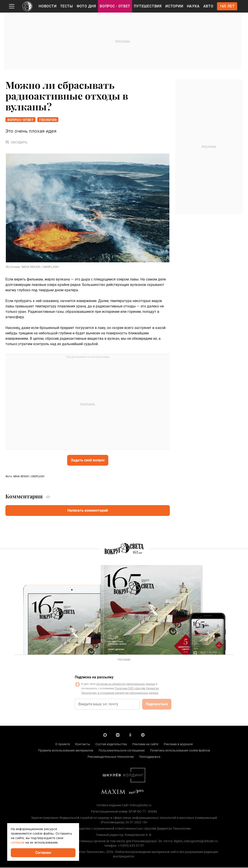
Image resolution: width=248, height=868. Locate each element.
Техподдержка (150, 757)
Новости (48, 6)
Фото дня (86, 6)
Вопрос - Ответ (115, 6)
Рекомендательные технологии (111, 757)
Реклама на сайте (145, 745)
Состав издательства (111, 745)
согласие (18, 842)
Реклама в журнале (178, 745)
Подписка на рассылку (94, 678)
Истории (174, 6)
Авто (208, 6)
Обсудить (16, 143)
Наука (193, 6)
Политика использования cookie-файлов (180, 751)
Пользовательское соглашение (122, 751)
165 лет (227, 6)
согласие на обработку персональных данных (126, 684)
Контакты (83, 745)
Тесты (67, 6)
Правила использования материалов (66, 751)
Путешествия (148, 6)
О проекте (63, 745)
